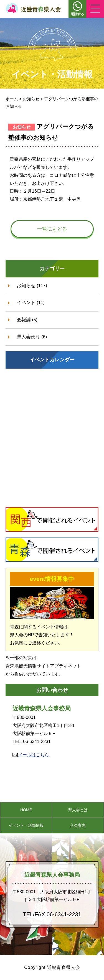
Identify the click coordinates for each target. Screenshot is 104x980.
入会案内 (78, 825)
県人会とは (78, 810)
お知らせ (26, 286)
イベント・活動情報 (26, 825)
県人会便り (28, 337)
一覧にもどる (52, 229)
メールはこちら (34, 755)
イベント (26, 303)
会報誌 (24, 320)
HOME (26, 810)
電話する (77, 14)
